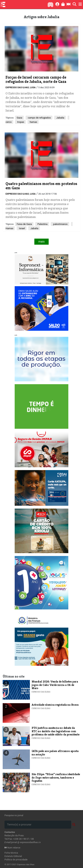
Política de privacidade (16, 860)
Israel (21, 228)
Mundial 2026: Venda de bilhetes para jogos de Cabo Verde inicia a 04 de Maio (55, 685)
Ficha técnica (11, 853)
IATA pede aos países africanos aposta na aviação (55, 753)
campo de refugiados (39, 118)
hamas (33, 122)
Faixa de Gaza (24, 224)
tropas (20, 122)
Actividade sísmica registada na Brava (55, 705)
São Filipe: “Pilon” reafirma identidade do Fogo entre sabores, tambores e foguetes (56, 777)
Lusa (33, 87)
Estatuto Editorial (13, 856)
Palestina (42, 224)
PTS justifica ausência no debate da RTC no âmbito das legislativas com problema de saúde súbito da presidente (56, 731)
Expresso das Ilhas (17, 87)
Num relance (12, 848)
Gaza (19, 118)
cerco (9, 122)
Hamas (9, 228)
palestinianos (60, 224)
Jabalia (60, 118)
